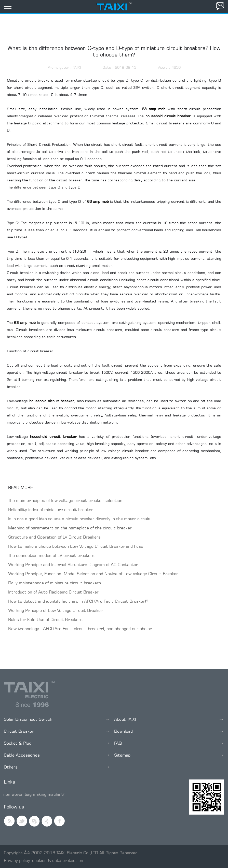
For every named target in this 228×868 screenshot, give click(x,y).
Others (56, 767)
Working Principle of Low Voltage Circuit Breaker (55, 610)
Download (169, 731)
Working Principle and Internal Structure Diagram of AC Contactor (73, 565)
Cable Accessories (56, 755)
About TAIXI (169, 719)
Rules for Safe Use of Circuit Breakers (45, 619)
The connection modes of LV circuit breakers (51, 555)
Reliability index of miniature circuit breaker (51, 510)
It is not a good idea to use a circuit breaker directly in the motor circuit (79, 519)
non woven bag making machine (33, 794)
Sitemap (169, 755)
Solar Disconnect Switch (56, 719)
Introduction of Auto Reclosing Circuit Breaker (53, 592)
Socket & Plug (56, 743)
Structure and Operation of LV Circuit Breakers (54, 537)
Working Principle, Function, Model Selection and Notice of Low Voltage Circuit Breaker (93, 574)
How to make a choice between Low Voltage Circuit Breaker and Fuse (76, 546)
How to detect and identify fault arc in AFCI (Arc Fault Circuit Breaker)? (78, 601)
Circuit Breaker (56, 731)
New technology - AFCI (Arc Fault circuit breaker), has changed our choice (80, 629)
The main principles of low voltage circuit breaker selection (65, 500)
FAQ (169, 743)
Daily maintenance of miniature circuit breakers (55, 583)
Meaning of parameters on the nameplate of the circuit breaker (70, 528)
